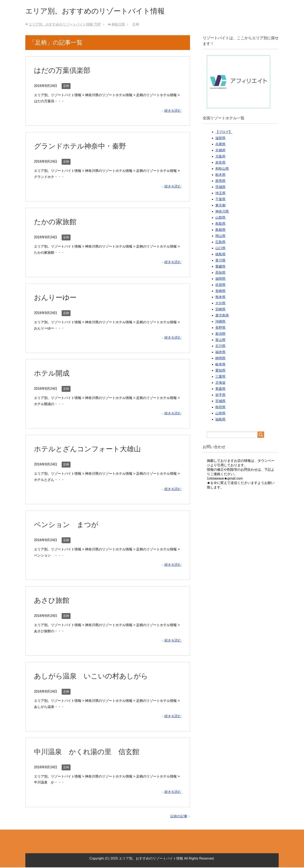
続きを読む (173, 111)
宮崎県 (220, 310)
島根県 (220, 230)
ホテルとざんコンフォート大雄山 (89, 449)
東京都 (220, 206)
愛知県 (220, 371)
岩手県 (220, 396)
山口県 (220, 249)
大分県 (220, 304)
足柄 (66, 86)
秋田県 (220, 408)
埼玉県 (220, 194)
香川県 (220, 261)
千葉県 (220, 200)
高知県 (220, 273)
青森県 (220, 389)
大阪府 (220, 157)
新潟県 (220, 334)
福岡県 (220, 279)
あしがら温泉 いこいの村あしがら (93, 677)
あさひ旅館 (52, 601)
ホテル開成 (52, 374)
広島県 (220, 243)
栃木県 (220, 175)
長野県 (220, 328)
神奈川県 (222, 212)
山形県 (220, 414)
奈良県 (220, 163)
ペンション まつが (67, 525)
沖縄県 (220, 322)
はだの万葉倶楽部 (63, 71)
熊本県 (220, 298)
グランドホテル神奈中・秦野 (81, 147)
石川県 (220, 347)
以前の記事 (179, 817)
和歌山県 (222, 169)
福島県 (220, 420)
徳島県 (220, 255)
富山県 (220, 340)
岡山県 (220, 237)
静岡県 (220, 359)
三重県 (220, 377)
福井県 (220, 353)
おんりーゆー (56, 298)
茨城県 (220, 188)
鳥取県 (220, 224)
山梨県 (220, 218)
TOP (65, 25)
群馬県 (220, 181)
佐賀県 (220, 285)
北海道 (220, 383)
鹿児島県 (222, 316)
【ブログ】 (224, 133)
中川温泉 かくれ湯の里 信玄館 (88, 752)
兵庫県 (220, 145)
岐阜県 (220, 365)
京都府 (220, 151)
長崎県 (220, 292)
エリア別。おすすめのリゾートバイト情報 (99, 11)
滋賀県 (220, 139)
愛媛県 (220, 267)
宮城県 (220, 402)
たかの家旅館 (56, 222)
